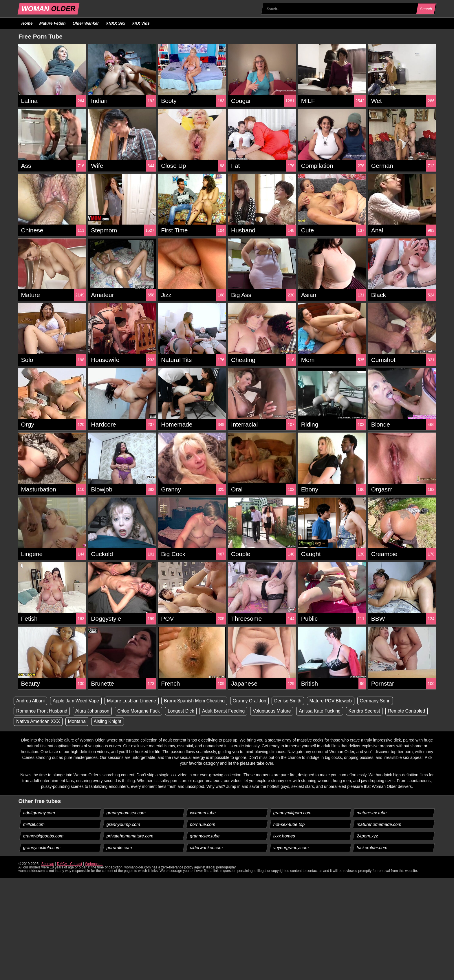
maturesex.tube (372, 813)
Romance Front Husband (42, 711)
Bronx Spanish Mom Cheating (197, 701)
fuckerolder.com (372, 848)
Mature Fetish (53, 23)
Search (426, 9)
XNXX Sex (116, 23)
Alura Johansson (93, 711)
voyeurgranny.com (291, 848)
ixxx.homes (284, 836)
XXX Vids (141, 23)
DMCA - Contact (70, 864)
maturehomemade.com (379, 825)
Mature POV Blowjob (335, 701)
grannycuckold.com (42, 848)
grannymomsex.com (126, 813)
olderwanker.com (206, 848)
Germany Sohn (380, 701)
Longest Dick (183, 711)
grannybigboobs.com (43, 836)
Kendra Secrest (369, 711)
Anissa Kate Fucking (324, 711)
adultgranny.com (39, 813)
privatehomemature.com (130, 836)
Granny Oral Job (253, 701)
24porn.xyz (367, 836)
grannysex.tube (205, 836)
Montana (78, 722)
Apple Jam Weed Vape (77, 701)
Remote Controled (412, 711)
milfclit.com (34, 825)
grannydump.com (123, 825)
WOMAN (48, 9)
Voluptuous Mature (275, 711)
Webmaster (94, 864)
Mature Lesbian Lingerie (133, 701)
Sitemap (48, 864)
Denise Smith (291, 701)
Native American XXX (38, 722)
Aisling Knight (109, 722)
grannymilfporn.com (293, 813)
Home (27, 23)
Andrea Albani (31, 701)
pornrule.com (203, 825)
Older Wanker (86, 23)
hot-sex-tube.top (289, 825)
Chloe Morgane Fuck (140, 711)
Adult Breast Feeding (226, 711)
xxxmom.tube (203, 813)
